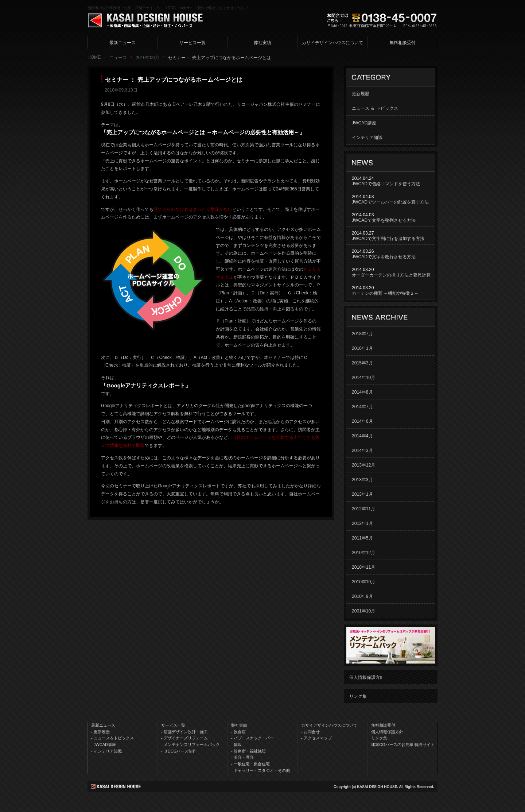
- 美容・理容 (242, 757)
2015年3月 (362, 363)
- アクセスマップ (316, 738)
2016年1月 (362, 348)
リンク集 (358, 696)
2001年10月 (363, 611)
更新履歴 (361, 94)
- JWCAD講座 (104, 745)
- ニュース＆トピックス (112, 738)
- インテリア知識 (106, 751)
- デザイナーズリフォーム (184, 738)
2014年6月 (362, 421)
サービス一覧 (192, 43)
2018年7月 (362, 334)
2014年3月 (362, 451)
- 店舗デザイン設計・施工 (184, 732)
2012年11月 (363, 509)
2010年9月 (362, 596)
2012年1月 (362, 523)
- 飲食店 (238, 732)
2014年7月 (362, 407)
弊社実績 (262, 43)
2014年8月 (362, 392)
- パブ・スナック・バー (252, 738)
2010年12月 (363, 553)
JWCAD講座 (364, 123)
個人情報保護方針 (367, 677)
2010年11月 (363, 567)
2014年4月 (362, 436)
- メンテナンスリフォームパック (190, 745)
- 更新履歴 (100, 732)
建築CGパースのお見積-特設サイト (403, 745)
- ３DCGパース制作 (179, 751)
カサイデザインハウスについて (332, 43)
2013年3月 (362, 480)
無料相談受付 (402, 43)
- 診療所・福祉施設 (248, 751)
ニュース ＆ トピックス (375, 108)
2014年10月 (363, 378)
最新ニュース (122, 43)
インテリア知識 (367, 138)
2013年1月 (362, 494)
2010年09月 (147, 58)
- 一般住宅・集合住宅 (250, 764)
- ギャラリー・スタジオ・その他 (260, 770)
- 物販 (236, 745)
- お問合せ (310, 732)
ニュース (118, 58)
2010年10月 (363, 582)
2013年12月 (363, 465)
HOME (94, 57)
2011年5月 (362, 538)
